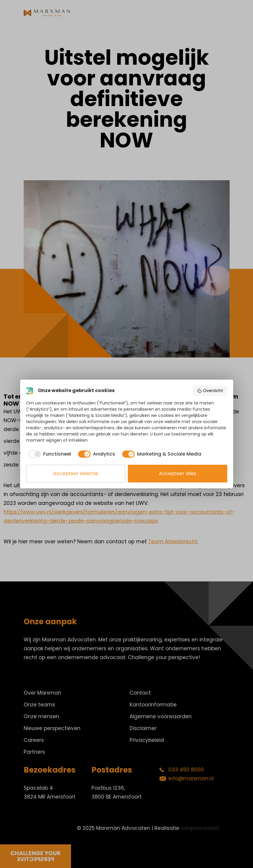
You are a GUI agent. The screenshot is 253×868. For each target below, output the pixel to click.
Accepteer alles (178, 473)
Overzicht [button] (210, 391)
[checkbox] (49, 454)
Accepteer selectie (76, 473)
